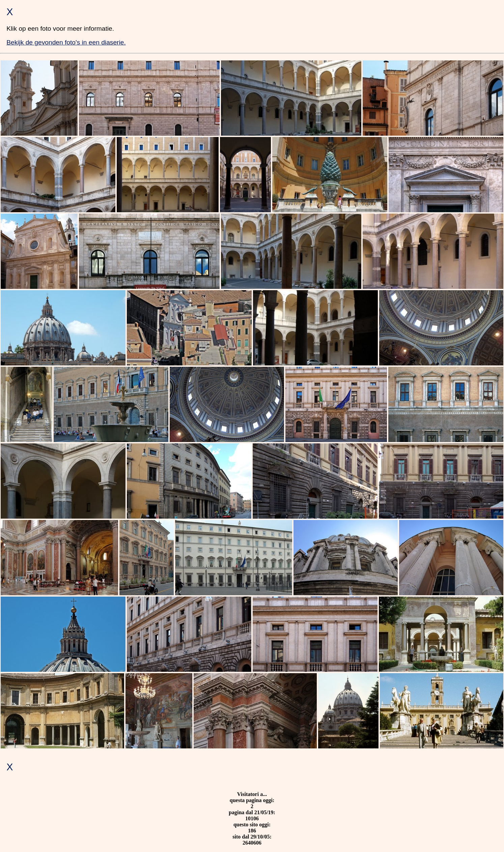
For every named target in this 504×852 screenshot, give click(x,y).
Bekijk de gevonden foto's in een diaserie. (66, 42)
